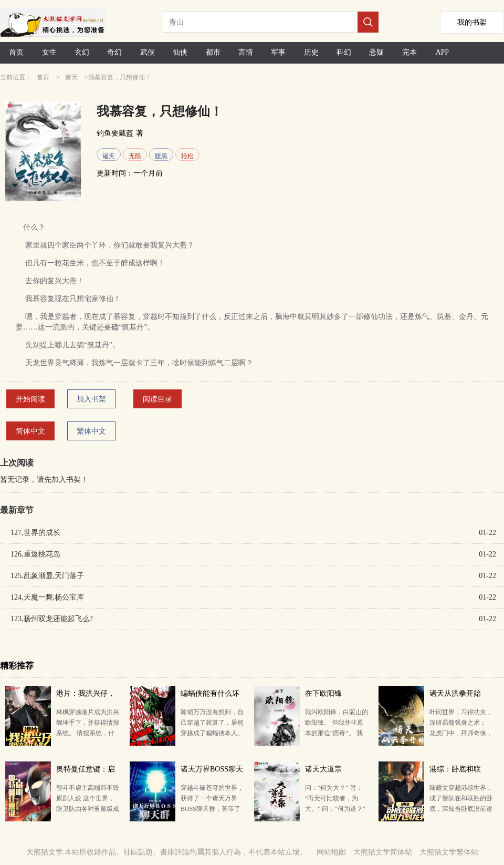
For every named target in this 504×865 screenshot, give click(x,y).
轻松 (187, 156)
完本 (409, 52)
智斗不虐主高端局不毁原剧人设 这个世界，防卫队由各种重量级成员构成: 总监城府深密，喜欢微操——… (88, 809)
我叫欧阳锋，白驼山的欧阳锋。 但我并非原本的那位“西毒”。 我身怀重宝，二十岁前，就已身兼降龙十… (337, 733)
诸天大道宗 (323, 769)
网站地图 (331, 852)
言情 (246, 52)
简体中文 (30, 431)
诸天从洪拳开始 (455, 693)
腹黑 (161, 156)
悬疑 (376, 52)
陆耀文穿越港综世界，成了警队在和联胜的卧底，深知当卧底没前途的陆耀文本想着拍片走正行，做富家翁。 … (461, 809)
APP (442, 52)
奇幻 (114, 52)
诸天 (71, 77)
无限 (135, 156)
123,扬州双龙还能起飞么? (52, 619)
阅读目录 (157, 399)
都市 (213, 52)
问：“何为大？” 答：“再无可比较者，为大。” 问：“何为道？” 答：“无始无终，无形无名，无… (335, 809)
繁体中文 (91, 431)
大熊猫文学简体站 (383, 852)
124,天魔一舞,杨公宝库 (47, 597)
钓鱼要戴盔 (115, 133)
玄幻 (82, 52)
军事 (278, 52)
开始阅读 (30, 399)
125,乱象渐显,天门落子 (47, 576)
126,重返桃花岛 (35, 554)
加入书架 (91, 399)
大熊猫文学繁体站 (449, 852)
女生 (49, 52)
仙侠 (180, 52)
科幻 (344, 52)
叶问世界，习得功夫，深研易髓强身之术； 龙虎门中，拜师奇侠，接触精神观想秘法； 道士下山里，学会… (461, 733)
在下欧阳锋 (323, 693)
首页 (16, 52)
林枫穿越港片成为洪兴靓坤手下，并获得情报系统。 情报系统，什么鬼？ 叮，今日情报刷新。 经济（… (88, 733)
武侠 (148, 52)
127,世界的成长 (35, 533)
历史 (311, 52)
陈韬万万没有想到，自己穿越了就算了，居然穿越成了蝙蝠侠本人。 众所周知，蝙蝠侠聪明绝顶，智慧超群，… (212, 733)
